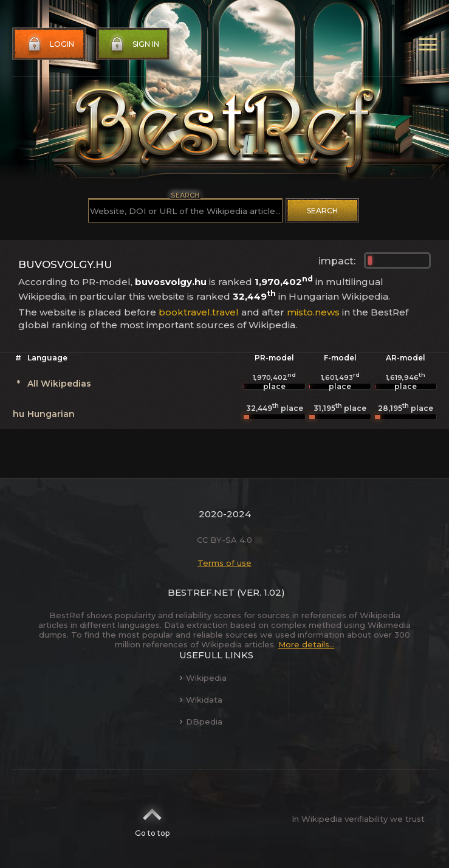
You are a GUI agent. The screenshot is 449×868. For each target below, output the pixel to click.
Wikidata (201, 700)
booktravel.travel (199, 312)
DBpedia (201, 722)
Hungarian (51, 414)
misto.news (313, 312)
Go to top (152, 819)
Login (50, 44)
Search (322, 211)
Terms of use (224, 563)
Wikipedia (203, 678)
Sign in (134, 44)
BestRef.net (201, 592)
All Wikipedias (59, 384)
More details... (307, 644)
